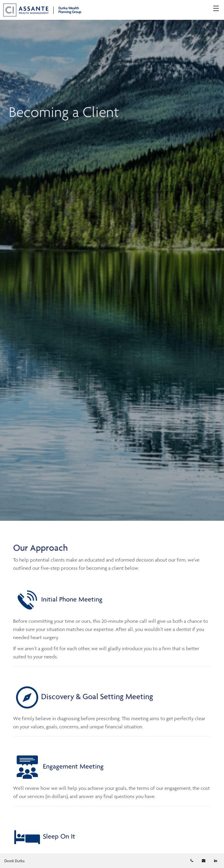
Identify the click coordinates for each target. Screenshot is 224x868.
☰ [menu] (216, 9)
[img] (112, 260)
